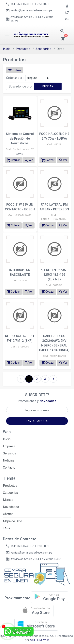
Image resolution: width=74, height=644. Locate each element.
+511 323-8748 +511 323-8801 (27, 4)
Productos (23, 49)
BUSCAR (48, 86)
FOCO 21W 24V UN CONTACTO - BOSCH (20, 207)
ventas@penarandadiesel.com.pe (29, 11)
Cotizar (13, 160)
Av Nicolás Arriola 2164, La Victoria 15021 (30, 19)
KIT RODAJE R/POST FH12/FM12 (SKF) (20, 338)
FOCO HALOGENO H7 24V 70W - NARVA (54, 136)
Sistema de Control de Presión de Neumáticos (20, 139)
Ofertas (8, 514)
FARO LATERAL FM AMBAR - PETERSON (54, 207)
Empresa (9, 446)
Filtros (15, 70)
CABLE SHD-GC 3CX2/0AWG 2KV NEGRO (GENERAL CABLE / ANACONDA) (54, 343)
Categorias (10, 493)
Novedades (11, 507)
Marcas (8, 500)
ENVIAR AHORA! (37, 421)
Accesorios (43, 49)
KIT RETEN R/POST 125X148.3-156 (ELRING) (54, 275)
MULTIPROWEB (40, 640)
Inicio (7, 49)
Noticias (9, 460)
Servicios (9, 453)
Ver (29, 160)
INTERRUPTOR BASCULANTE (20, 272)
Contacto (9, 468)
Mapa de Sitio (13, 521)
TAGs (7, 528)
